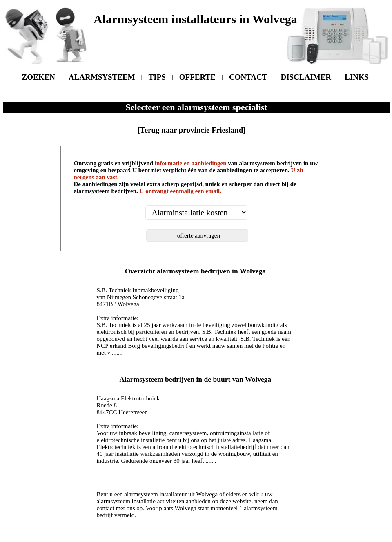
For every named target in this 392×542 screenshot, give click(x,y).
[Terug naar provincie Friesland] (191, 130)
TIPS (157, 77)
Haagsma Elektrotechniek (128, 398)
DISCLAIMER (306, 77)
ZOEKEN (39, 77)
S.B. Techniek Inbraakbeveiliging (137, 290)
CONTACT (248, 77)
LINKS (357, 77)
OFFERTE (197, 77)
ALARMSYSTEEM (102, 77)
